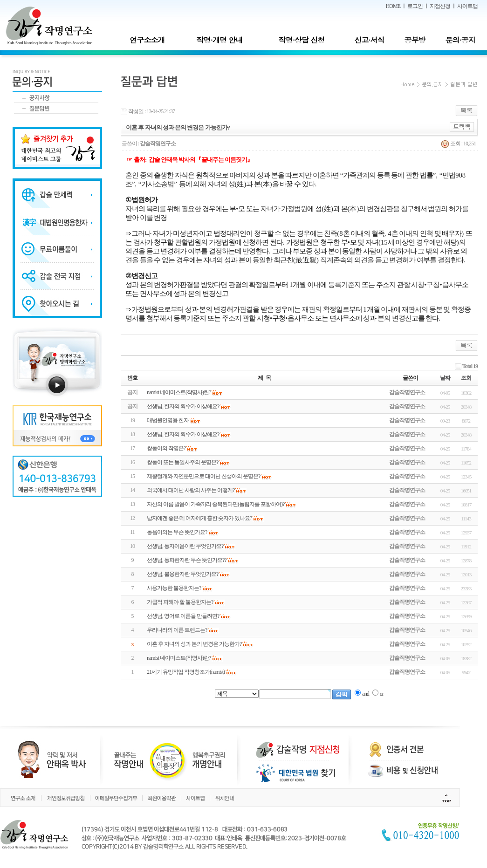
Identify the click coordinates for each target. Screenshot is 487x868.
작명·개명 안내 (220, 40)
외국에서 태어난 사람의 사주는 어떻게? (191, 490)
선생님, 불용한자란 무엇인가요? (182, 574)
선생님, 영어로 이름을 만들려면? (183, 616)
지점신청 (440, 6)
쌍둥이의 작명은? (166, 448)
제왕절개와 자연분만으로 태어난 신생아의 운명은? (203, 476)
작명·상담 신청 (302, 40)
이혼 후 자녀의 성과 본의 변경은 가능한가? (194, 644)
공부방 (415, 40)
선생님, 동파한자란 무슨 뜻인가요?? (187, 560)
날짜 (445, 378)
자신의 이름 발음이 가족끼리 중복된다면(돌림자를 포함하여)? (216, 504)
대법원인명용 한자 (168, 420)
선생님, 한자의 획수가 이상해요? (183, 434)
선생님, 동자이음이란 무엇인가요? (185, 546)
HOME (393, 6)
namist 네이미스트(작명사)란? (179, 658)
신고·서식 (369, 40)
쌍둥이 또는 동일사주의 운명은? (182, 462)
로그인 (415, 6)
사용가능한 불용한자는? (174, 588)
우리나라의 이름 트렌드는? (177, 630)
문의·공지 (460, 40)
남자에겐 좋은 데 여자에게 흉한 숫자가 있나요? (199, 518)
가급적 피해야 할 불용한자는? (180, 602)
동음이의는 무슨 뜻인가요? (177, 532)
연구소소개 (147, 40)
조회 (466, 378)
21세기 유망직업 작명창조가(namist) (186, 672)
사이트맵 (467, 6)
